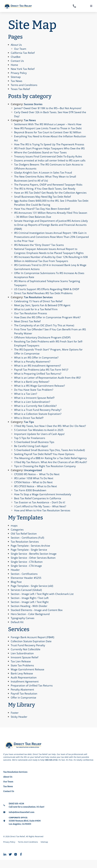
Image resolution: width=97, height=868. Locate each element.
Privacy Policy (19, 73)
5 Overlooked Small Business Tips (35, 446)
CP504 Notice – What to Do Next (34, 490)
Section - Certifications (25, 582)
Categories (17, 538)
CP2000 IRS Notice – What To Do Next (38, 482)
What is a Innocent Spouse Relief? (35, 402)
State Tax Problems (23, 673)
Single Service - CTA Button (27, 570)
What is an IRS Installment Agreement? (38, 370)
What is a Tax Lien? (26, 398)
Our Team (20, 49)
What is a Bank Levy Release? (32, 386)
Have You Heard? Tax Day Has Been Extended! (43, 213)
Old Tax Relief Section (24, 542)
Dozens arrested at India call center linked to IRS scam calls (51, 160)
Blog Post (17, 590)
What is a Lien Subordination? (32, 406)
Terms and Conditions (24, 85)
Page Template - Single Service (30, 558)
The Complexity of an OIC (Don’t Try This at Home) (45, 329)
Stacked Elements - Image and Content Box (37, 618)
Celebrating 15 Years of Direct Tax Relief (39, 305)
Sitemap (16, 77)
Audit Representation (24, 685)
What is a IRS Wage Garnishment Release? (40, 390)
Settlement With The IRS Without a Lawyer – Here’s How (49, 124)
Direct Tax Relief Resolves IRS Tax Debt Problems (44, 297)
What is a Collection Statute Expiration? (38, 418)
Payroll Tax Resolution (24, 702)
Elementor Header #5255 (26, 586)
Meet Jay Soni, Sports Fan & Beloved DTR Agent (43, 309)
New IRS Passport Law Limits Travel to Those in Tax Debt (49, 128)
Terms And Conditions (28, 850)
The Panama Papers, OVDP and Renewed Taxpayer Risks (49, 185)
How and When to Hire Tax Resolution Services (43, 518)
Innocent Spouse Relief (25, 665)
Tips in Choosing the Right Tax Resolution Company (46, 474)
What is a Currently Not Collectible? (36, 410)
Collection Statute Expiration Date (32, 649)
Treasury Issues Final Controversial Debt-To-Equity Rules (49, 156)
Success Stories (34, 104)
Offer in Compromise (24, 706)
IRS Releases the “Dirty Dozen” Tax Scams (40, 249)
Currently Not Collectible (26, 657)
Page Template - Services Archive (31, 554)
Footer (15, 721)
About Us (17, 45)
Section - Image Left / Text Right (30, 610)
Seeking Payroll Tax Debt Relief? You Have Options (45, 458)
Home (15, 65)
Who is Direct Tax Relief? (29, 422)
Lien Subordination (22, 661)
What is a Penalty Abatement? (33, 366)
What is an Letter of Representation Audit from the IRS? (48, 382)
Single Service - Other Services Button (34, 566)
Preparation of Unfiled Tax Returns (32, 694)
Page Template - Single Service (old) (33, 594)
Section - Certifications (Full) (28, 546)
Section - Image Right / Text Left (30, 606)
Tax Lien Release (21, 669)
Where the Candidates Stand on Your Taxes (41, 152)
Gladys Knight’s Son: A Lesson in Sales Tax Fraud (44, 172)
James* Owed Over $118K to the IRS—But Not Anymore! (49, 108)
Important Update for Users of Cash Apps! (40, 438)
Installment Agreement (25, 689)
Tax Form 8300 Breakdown (31, 498)
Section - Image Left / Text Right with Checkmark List (43, 602)
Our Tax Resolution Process (31, 317)
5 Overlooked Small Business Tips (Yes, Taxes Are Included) (51, 454)
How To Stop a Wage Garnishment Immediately (44, 502)
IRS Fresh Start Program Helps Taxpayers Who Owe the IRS (51, 148)
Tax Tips (29, 426)
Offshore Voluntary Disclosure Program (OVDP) (44, 341)
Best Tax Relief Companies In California (38, 506)
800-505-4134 (51, 768)
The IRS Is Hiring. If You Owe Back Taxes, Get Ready (46, 189)
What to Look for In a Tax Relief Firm (37, 313)
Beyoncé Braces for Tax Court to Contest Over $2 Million (49, 132)
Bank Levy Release (22, 681)
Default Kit (17, 630)
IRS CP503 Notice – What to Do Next (36, 494)
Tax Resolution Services (39, 301)
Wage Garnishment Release (28, 677)
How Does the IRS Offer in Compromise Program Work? (49, 321)
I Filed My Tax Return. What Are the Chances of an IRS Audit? (51, 470)
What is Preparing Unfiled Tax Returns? (38, 378)
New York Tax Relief (23, 69)
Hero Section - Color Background (31, 622)
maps (14, 534)
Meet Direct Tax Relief (28, 325)
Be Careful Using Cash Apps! (32, 450)
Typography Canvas (23, 626)
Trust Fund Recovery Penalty (28, 653)
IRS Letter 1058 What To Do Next (34, 486)
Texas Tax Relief (21, 89)
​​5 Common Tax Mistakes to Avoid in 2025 (40, 434)
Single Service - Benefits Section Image (35, 562)
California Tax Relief (23, 53)
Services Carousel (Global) (27, 598)
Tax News (17, 81)
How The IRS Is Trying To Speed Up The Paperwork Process (51, 144)
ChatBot (16, 57)
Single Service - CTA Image (27, 574)
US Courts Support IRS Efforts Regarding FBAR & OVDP (48, 293)
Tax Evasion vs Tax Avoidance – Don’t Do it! (41, 510)
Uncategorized (33, 478)
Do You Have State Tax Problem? (34, 394)
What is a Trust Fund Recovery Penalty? (38, 414)
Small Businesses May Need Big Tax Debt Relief (43, 201)
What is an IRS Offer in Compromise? (37, 362)
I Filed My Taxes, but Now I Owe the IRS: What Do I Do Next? (51, 430)
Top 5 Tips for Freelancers (30, 442)
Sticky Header (19, 725)
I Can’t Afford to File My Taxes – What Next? (41, 514)
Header (15, 578)
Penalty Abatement (23, 698)
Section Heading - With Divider (30, 614)
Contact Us (18, 61)
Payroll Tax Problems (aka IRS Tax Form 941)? (42, 374)
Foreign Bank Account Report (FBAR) (33, 645)
